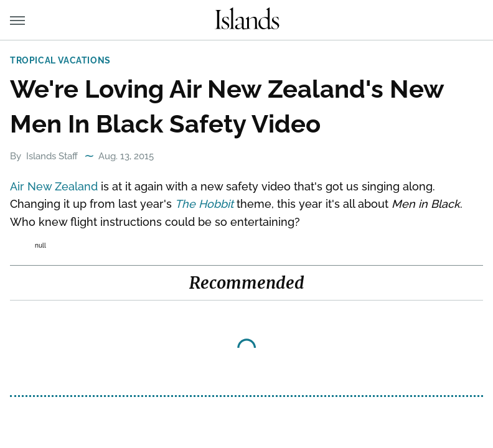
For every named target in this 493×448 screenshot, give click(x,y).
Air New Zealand (54, 186)
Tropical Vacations (60, 60)
